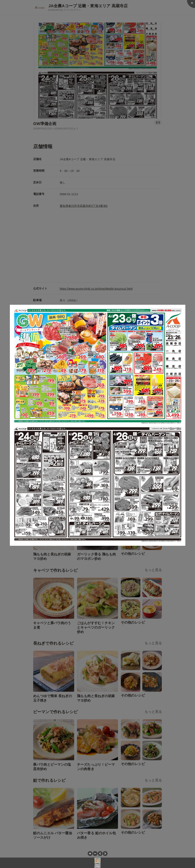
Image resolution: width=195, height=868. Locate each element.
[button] (90, 854)
